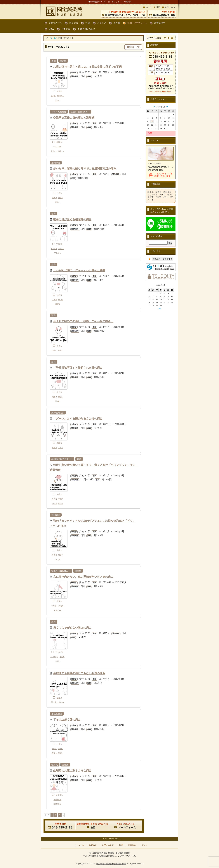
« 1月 (160, 309)
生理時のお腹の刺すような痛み (72, 770)
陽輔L (57, 401)
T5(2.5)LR (57, 147)
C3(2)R (54, 606)
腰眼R (62, 657)
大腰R (54, 300)
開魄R (61, 499)
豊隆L (57, 202)
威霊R (57, 304)
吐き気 (63, 61)
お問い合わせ (170, 7)
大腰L (61, 749)
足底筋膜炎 (57, 714)
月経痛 (65, 765)
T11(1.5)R (54, 657)
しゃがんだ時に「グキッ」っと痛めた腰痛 (79, 270)
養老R (59, 550)
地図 (158, 7)
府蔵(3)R (57, 610)
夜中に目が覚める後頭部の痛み (72, 219)
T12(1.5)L (59, 652)
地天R (61, 504)
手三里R (54, 702)
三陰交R (57, 253)
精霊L (61, 397)
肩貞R (54, 448)
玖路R (59, 295)
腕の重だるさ (58, 413)
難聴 (79, 459)
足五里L (59, 795)
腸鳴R (54, 198)
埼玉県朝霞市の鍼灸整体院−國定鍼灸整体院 (111, 864)
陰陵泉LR (57, 804)
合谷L (59, 346)
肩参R (61, 555)
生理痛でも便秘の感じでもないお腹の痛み (79, 673)
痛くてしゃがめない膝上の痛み (72, 627)
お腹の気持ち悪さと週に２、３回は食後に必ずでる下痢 (87, 66)
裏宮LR (54, 151)
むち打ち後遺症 (59, 112)
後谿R (59, 601)
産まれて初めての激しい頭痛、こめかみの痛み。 (83, 321)
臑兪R (59, 443)
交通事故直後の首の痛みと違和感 (74, 117)
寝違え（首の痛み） (80, 112)
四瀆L (54, 96)
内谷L (54, 350)
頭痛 (54, 214)
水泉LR (61, 249)
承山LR (54, 249)
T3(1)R (57, 559)
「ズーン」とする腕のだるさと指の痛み (78, 418)
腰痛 (54, 264)
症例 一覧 (133, 47)
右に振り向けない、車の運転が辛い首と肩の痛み (83, 577)
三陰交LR (57, 800)
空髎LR (59, 244)
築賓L (61, 753)
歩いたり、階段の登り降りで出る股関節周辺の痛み (85, 168)
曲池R (61, 702)
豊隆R (54, 753)
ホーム (149, 7)
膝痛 (54, 622)
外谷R (54, 555)
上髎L (59, 744)
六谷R (61, 448)
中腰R (59, 193)
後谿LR (59, 142)
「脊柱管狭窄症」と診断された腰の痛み (78, 367)
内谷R (54, 504)
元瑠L (57, 100)
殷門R (61, 300)
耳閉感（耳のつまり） (62, 459)
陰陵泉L (61, 96)
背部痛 (78, 571)
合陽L (54, 749)
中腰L (57, 661)
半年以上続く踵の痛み (67, 719)
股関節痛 (56, 163)
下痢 (54, 61)
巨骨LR (61, 151)
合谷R (59, 91)
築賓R (61, 198)
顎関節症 (56, 515)
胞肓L (61, 350)
